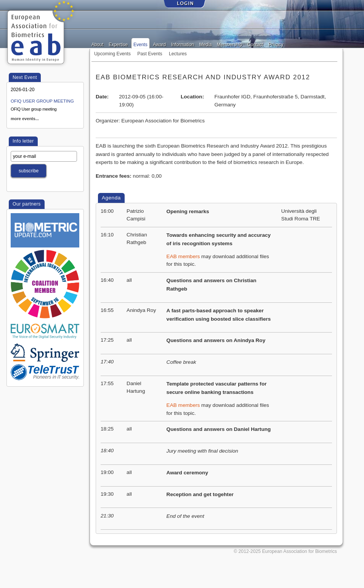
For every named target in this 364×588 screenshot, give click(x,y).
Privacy (276, 44)
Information (183, 44)
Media (206, 44)
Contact (255, 44)
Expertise (118, 44)
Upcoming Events (112, 54)
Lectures (178, 54)
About (97, 44)
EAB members (183, 256)
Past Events (150, 54)
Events (140, 44)
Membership (229, 44)
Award (159, 44)
